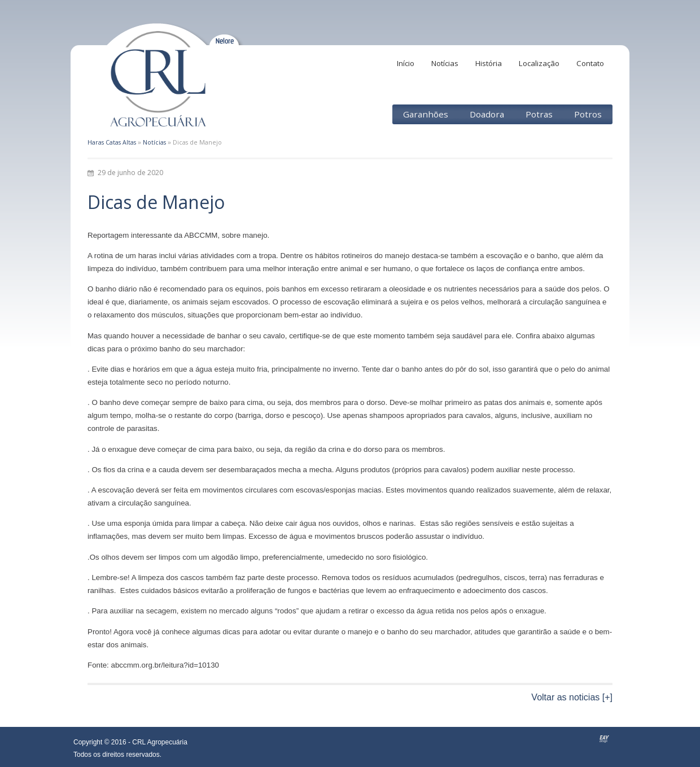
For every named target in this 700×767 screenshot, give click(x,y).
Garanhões (426, 114)
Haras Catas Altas (112, 142)
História (489, 63)
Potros (588, 114)
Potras (539, 114)
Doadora (487, 114)
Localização (539, 63)
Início (406, 63)
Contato (590, 63)
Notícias (445, 63)
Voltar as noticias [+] (572, 697)
